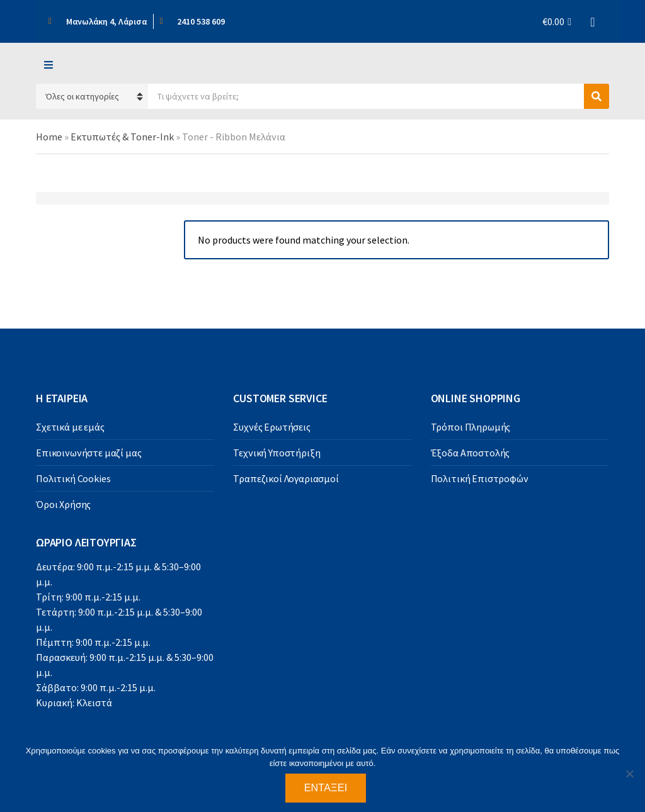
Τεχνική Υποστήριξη (277, 453)
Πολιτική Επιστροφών (480, 478)
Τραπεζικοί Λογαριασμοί (286, 478)
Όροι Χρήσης (63, 504)
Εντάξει (326, 788)
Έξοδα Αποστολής (471, 453)
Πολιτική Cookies (73, 478)
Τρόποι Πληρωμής (471, 427)
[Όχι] (629, 774)
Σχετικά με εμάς (70, 427)
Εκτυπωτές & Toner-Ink (122, 137)
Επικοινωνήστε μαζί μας (88, 453)
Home (49, 137)
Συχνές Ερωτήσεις (271, 427)
